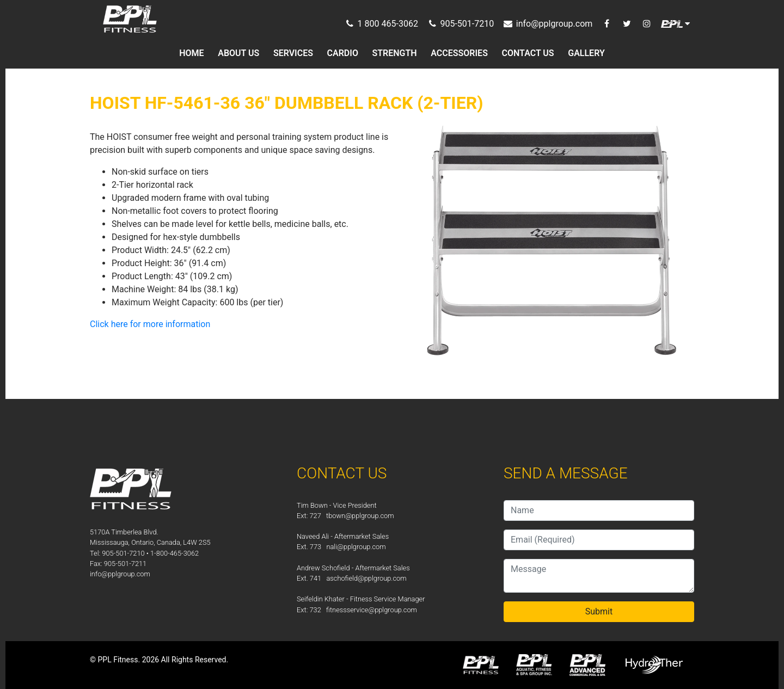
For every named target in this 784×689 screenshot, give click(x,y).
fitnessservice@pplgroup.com (372, 610)
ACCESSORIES (459, 53)
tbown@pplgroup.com (360, 516)
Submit (599, 611)
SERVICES (293, 53)
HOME (191, 53)
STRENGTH (395, 53)
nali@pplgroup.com (356, 547)
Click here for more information (150, 324)
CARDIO (343, 53)
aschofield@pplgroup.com (366, 578)
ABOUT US (238, 53)
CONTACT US (528, 53)
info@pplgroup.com (120, 574)
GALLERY (586, 53)
